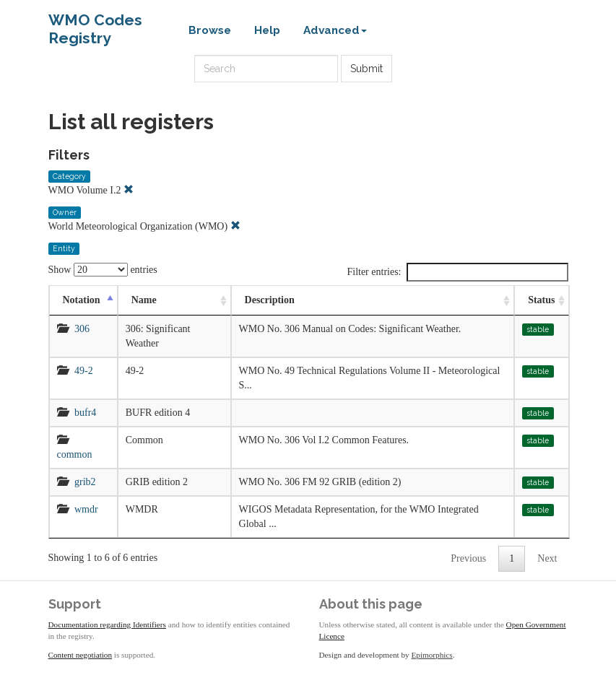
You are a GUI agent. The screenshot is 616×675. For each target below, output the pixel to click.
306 (82, 329)
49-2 (84, 371)
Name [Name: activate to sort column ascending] (144, 300)
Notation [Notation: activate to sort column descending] (82, 300)
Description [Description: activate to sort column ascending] (270, 300)
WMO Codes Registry (95, 23)
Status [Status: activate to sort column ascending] (541, 300)
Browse (210, 30)
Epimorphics (432, 655)
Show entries (103, 270)
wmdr (86, 509)
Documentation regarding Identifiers (107, 624)
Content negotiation (81, 655)
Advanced (335, 30)
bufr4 (85, 413)
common (75, 454)
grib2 (85, 482)
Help (267, 30)
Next (547, 558)
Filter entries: (457, 272)
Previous (468, 558)
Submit (366, 69)
